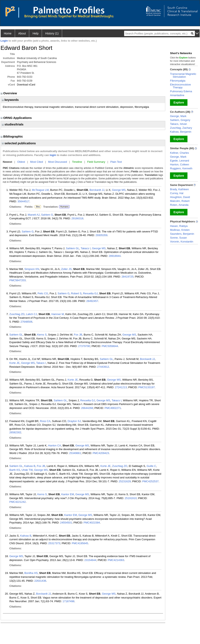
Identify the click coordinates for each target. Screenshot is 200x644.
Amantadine (177, 95)
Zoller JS (66, 269)
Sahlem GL (73, 248)
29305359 (102, 235)
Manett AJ (34, 215)
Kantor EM (68, 494)
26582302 (15, 432)
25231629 (125, 481)
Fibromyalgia (178, 81)
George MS (119, 190)
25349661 (75, 453)
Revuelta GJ (90, 293)
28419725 (127, 277)
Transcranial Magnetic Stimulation (183, 75)
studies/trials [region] (13, 124)
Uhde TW (27, 470)
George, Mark (178, 116)
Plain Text (116, 162)
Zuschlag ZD (17, 314)
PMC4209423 (101, 453)
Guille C (151, 466)
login (53, 155)
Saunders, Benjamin (182, 234)
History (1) (52, 33)
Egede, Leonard (180, 161)
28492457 (92, 301)
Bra (37, 207)
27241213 (121, 387)
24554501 (66, 523)
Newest (8, 162)
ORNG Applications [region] (17, 118)
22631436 (40, 581)
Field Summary (96, 162)
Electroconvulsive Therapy (180, 86)
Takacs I (86, 248)
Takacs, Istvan (178, 124)
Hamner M (58, 314)
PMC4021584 (92, 523)
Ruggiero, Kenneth (181, 168)
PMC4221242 (18, 502)
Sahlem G (47, 215)
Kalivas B (30, 466)
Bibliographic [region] (12, 136)
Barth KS (15, 470)
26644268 (87, 408)
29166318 (77, 218)
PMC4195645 (80, 543)
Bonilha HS (31, 573)
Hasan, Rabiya (179, 226)
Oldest (21, 162)
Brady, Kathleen (179, 189)
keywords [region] (10, 100)
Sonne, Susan (178, 238)
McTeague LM (40, 190)
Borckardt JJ (97, 190)
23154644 (90, 560)
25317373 (54, 543)
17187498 (68, 601)
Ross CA (45, 421)
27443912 (103, 367)
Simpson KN (32, 269)
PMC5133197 (147, 387)
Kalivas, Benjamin (181, 132)
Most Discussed (58, 162)
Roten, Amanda (179, 205)
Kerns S (42, 335)
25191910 (131, 498)
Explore (179, 102)
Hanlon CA (55, 445)
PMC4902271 (113, 408)
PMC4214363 (116, 560)
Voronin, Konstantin (182, 242)
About (22, 33)
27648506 (27, 322)
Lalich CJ (31, 314)
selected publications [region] (19, 143)
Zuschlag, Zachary (181, 128)
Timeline (77, 162)
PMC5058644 (110, 346)
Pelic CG (43, 293)
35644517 (23, 201)
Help (35, 33)
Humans (64, 207)
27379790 (84, 346)
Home (8, 33)
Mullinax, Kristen (180, 230)
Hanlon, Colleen (180, 164)
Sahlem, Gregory (180, 120)
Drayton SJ (74, 421)
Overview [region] (9, 93)
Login (4, 41)
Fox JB (78, 335)
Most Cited (37, 162)
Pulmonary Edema (181, 91)
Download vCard (26, 85)
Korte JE (15, 363)
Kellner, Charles (179, 153)
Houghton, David (180, 197)
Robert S (76, 293)
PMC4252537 (150, 481)
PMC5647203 (18, 280)
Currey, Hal (177, 193)
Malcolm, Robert (180, 201)
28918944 (115, 256)
